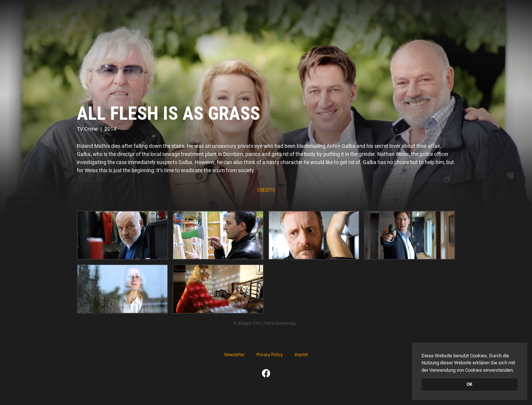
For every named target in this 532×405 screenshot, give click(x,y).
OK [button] (470, 384)
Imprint (301, 355)
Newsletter (234, 355)
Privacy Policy (270, 355)
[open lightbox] (122, 235)
